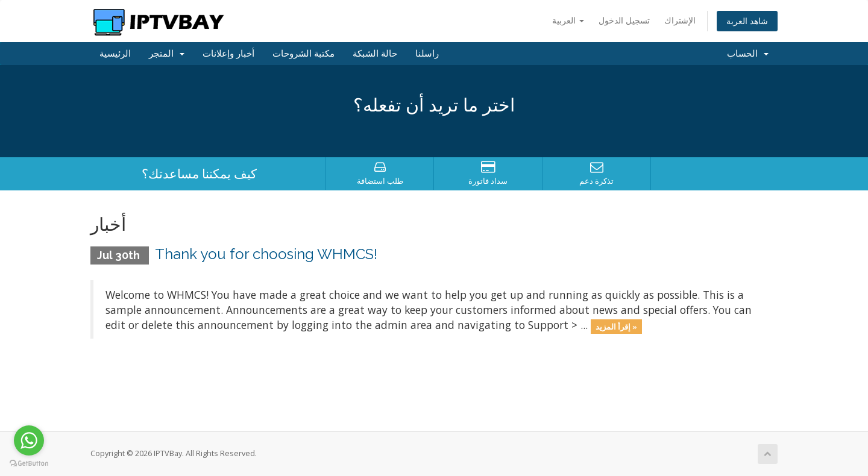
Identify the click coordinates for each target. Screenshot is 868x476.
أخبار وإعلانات (228, 54)
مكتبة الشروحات (303, 54)
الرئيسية (115, 54)
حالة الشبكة (375, 54)
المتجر (167, 54)
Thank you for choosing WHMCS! (266, 254)
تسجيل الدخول (624, 20)
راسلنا (427, 54)
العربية (568, 20)
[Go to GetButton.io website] (29, 464)
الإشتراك (680, 20)
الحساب (748, 54)
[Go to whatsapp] (29, 440)
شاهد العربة (747, 21)
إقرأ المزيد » (616, 326)
